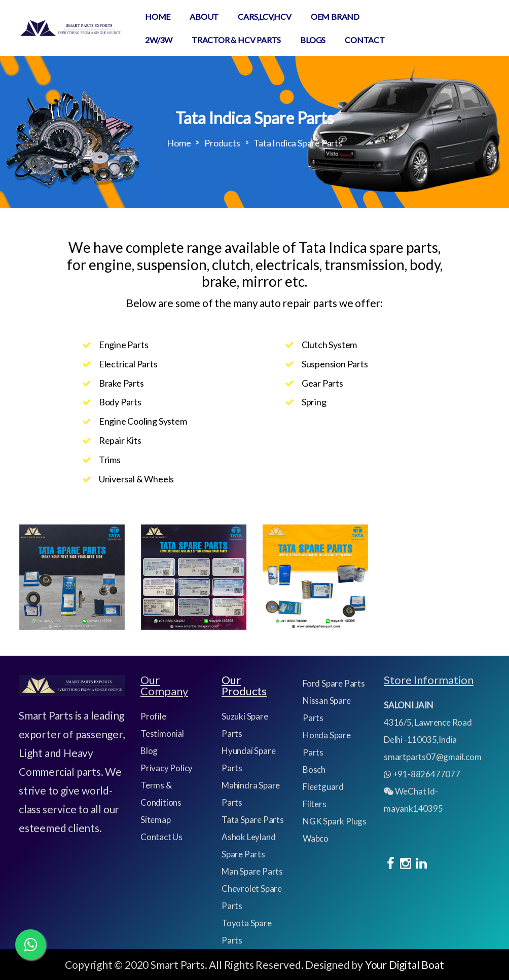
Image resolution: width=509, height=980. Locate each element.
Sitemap (156, 820)
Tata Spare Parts (253, 820)
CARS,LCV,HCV (265, 16)
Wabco (316, 838)
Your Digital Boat (405, 965)
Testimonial (162, 733)
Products (222, 143)
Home (158, 16)
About (204, 16)
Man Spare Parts (252, 871)
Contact (365, 40)
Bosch (314, 769)
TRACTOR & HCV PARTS (236, 40)
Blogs (313, 40)
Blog (149, 751)
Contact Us (161, 837)
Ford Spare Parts (334, 683)
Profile (153, 716)
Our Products (244, 685)
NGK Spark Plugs (335, 821)
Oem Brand (335, 16)
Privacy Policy (167, 768)
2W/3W (159, 40)
